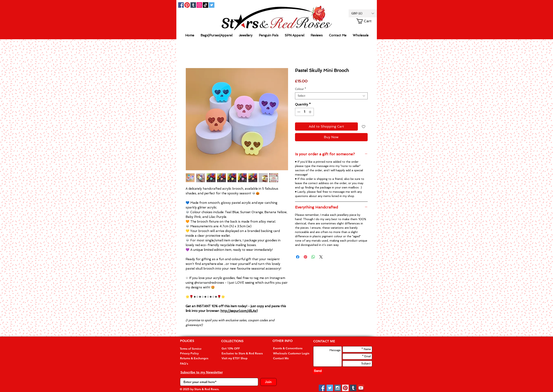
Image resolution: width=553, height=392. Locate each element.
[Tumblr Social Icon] (193, 5)
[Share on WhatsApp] (313, 257)
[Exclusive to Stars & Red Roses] (242, 353)
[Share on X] (321, 257)
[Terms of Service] (195, 349)
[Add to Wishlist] (364, 127)
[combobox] (331, 96)
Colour (301, 89)
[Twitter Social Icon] (212, 5)
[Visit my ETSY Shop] (237, 358)
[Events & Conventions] (288, 348)
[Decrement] (298, 112)
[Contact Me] (288, 358)
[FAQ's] (195, 364)
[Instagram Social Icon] (338, 388)
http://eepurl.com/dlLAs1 (239, 311)
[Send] (318, 371)
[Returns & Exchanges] (195, 358)
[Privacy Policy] (195, 353)
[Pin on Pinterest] (305, 257)
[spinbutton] (304, 112)
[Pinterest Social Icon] (345, 388)
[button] (363, 13)
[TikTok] (206, 5)
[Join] (268, 382)
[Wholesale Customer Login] (291, 353)
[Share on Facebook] (298, 257)
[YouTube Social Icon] (361, 388)
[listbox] (363, 13)
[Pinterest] (187, 5)
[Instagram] (199, 5)
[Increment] (310, 112)
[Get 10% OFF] (237, 349)
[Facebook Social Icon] (181, 5)
